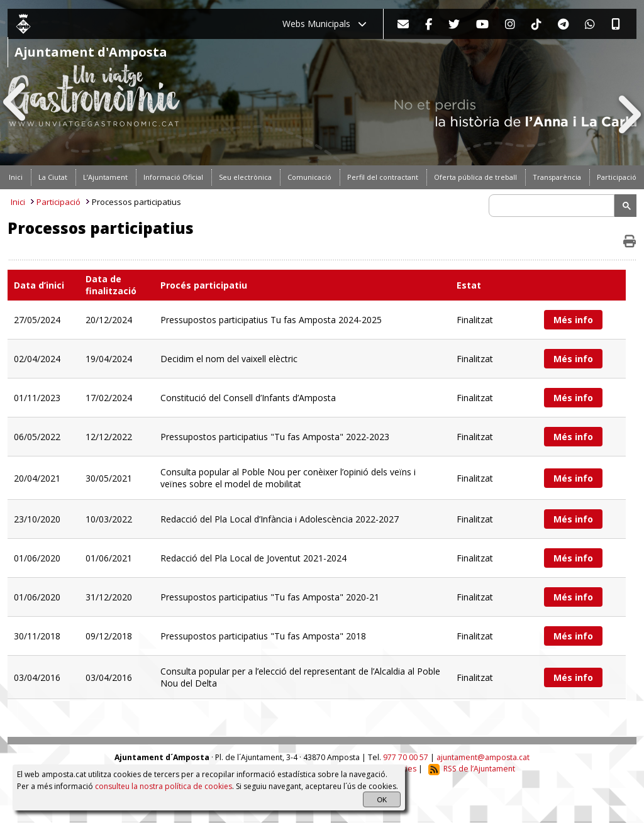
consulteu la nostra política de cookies (164, 786)
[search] (553, 206)
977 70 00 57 (406, 757)
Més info (573, 320)
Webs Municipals (325, 24)
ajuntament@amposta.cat (483, 757)
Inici (18, 202)
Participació (58, 202)
